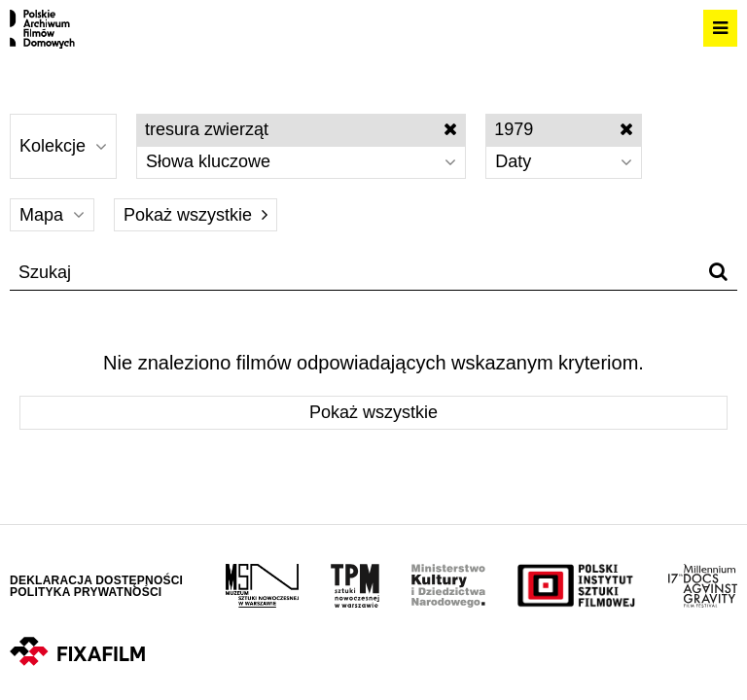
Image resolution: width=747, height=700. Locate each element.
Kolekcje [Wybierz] (63, 146)
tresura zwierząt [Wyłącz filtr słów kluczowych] (301, 129)
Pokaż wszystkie (196, 215)
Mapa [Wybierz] (52, 215)
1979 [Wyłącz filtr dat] (564, 129)
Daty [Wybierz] (564, 161)
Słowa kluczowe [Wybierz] (301, 161)
